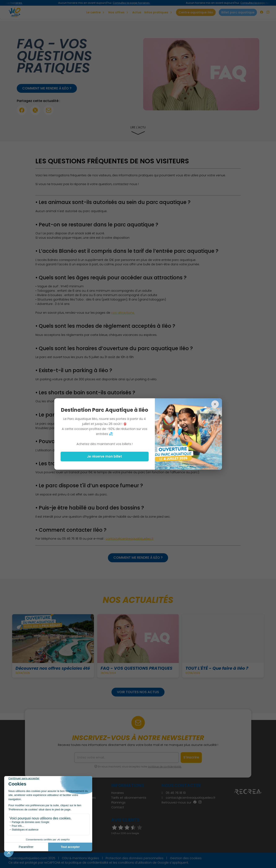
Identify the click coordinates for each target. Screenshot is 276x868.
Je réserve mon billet (104, 456)
